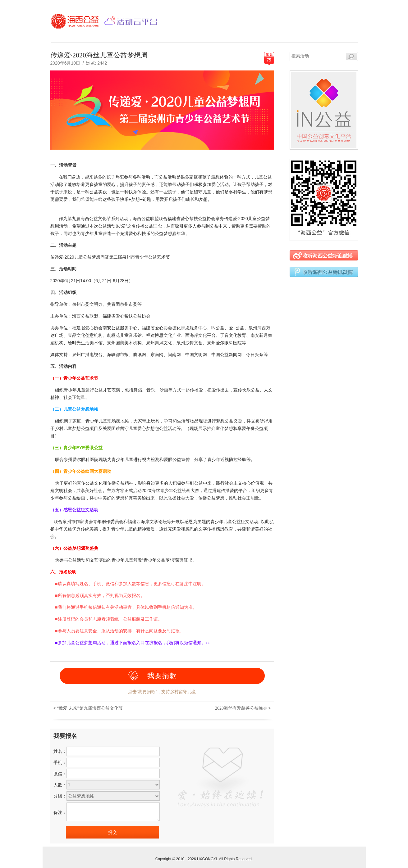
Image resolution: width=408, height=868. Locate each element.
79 (269, 60)
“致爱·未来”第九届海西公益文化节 (90, 708)
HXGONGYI (207, 859)
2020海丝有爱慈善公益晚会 (241, 708)
